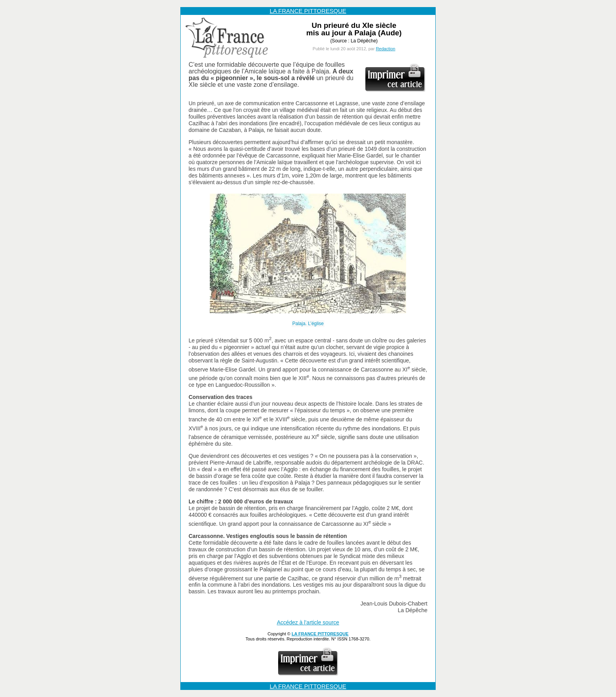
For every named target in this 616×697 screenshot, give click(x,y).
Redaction (386, 49)
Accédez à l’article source (308, 622)
